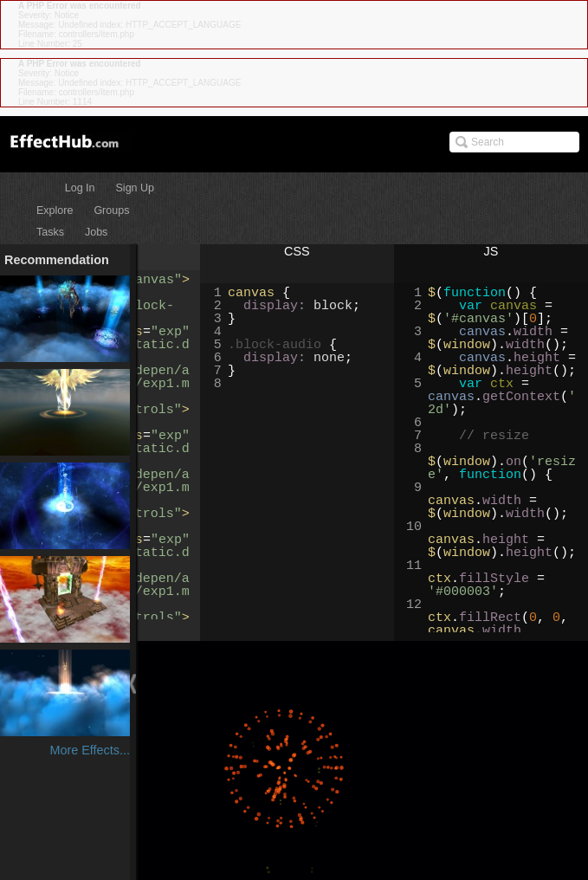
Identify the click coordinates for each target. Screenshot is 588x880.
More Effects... (90, 750)
